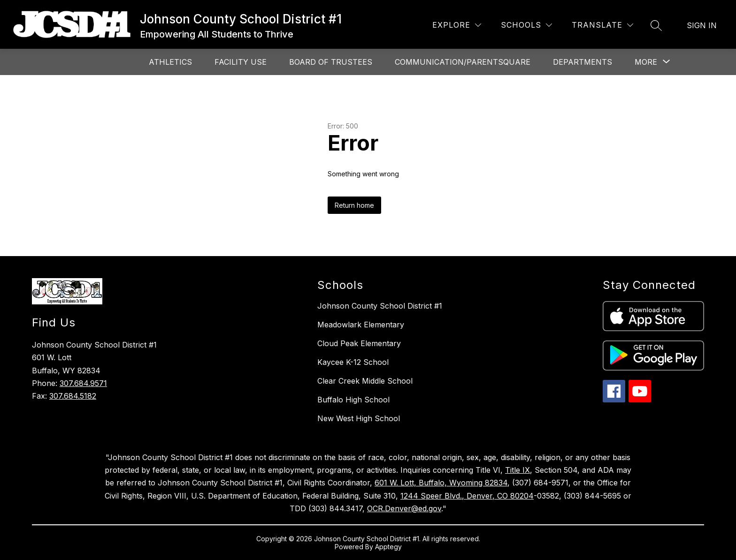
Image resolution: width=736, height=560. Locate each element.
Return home (354, 205)
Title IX (517, 470)
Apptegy (388, 547)
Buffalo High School (353, 400)
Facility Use (241, 62)
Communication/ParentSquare (463, 62)
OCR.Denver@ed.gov (404, 508)
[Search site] (656, 25)
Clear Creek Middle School (365, 381)
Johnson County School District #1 (380, 306)
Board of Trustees (331, 62)
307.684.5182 (73, 396)
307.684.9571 (83, 383)
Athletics (170, 62)
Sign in (702, 25)
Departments (583, 62)
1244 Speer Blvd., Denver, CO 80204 (467, 496)
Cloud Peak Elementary (359, 343)
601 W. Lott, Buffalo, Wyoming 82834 (441, 483)
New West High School (359, 418)
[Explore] (457, 25)
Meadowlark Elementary (361, 325)
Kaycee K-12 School (353, 362)
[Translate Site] (602, 25)
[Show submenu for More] (646, 62)
